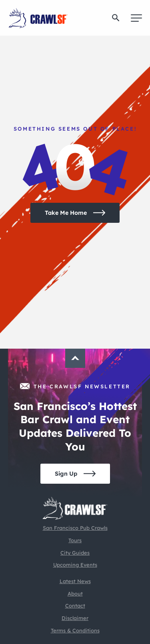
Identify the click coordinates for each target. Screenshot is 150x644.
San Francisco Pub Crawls (75, 528)
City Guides (75, 553)
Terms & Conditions (75, 630)
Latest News (75, 581)
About (75, 594)
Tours (75, 540)
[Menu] (136, 18)
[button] (116, 18)
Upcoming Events (75, 565)
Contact (75, 606)
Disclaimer (75, 618)
